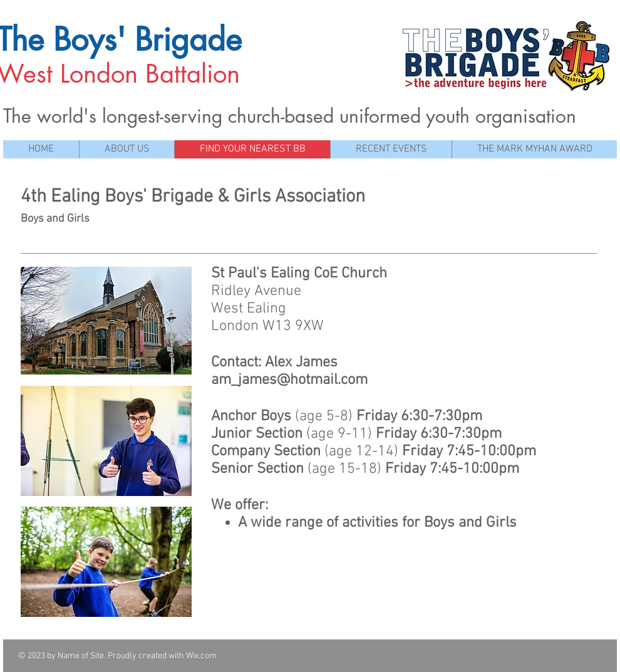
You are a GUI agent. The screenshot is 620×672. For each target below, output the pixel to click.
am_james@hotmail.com (289, 380)
